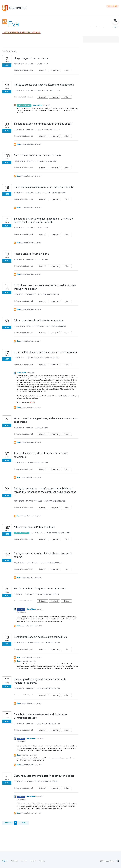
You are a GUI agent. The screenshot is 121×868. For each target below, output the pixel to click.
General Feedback (34, 64)
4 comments (19, 643)
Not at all (44, 71)
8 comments (19, 193)
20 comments (19, 161)
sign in (116, 27)
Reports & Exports (52, 91)
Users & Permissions (53, 563)
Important (55, 71)
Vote (7, 65)
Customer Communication (54, 193)
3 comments (19, 130)
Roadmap (66, 533)
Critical (68, 71)
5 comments (19, 358)
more (32, 403)
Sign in (5, 861)
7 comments (19, 501)
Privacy (42, 861)
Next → (25, 823)
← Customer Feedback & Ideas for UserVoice (21, 32)
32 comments (19, 563)
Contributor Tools (51, 295)
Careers (24, 861)
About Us (14, 861)
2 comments (19, 91)
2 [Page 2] (19, 823)
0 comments (19, 64)
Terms (33, 861)
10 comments (37, 533)
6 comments (19, 463)
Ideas (46, 64)
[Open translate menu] (115, 21)
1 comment (18, 295)
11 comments (19, 326)
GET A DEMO (112, 6)
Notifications (50, 161)
